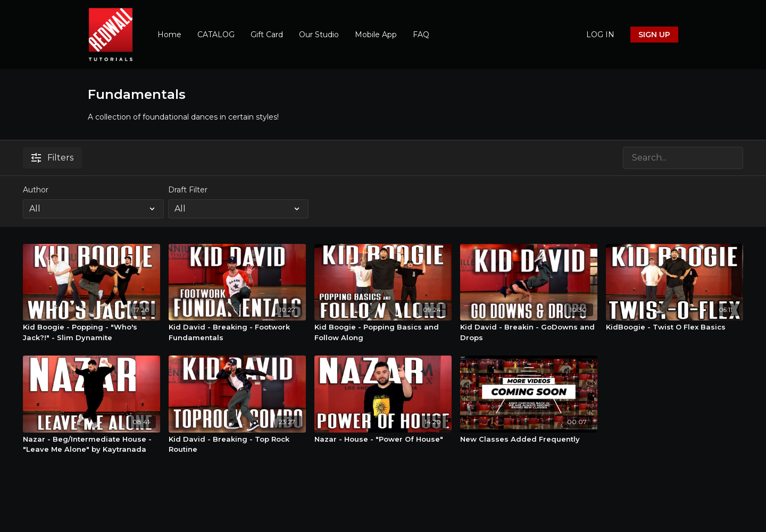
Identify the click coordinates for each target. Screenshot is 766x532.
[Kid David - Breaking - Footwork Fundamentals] (237, 332)
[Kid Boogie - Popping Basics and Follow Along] (383, 332)
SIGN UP (654, 35)
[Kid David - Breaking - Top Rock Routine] (237, 445)
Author (36, 190)
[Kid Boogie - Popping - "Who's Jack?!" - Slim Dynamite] (91, 332)
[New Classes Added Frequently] (529, 440)
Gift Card (267, 35)
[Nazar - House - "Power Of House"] (383, 440)
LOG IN (600, 35)
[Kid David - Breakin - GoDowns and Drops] (529, 332)
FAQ (421, 35)
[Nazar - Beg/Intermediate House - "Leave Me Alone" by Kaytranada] (91, 445)
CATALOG (216, 35)
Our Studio (319, 35)
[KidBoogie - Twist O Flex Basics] (675, 327)
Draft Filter (188, 190)
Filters (52, 158)
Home (169, 35)
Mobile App (376, 35)
